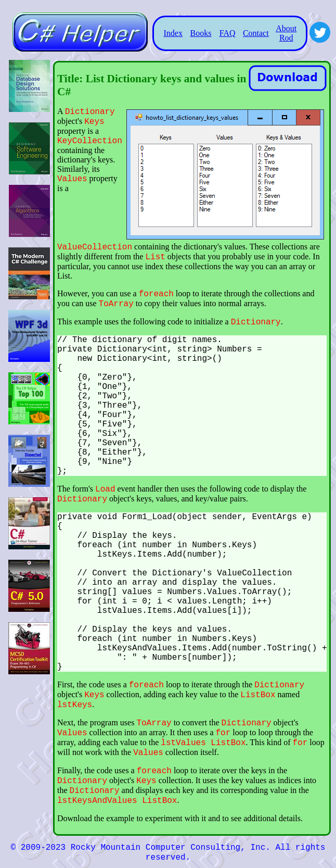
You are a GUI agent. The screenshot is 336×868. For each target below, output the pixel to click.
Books (201, 33)
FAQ (228, 33)
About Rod (286, 33)
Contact (256, 33)
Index (173, 33)
